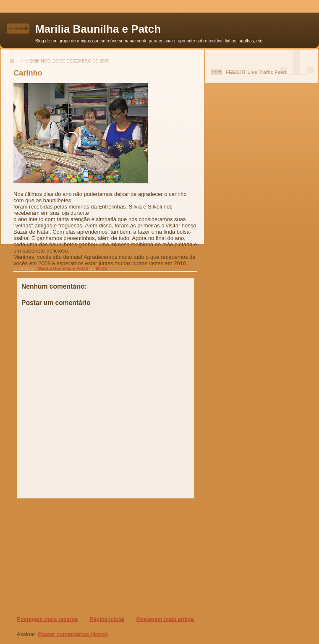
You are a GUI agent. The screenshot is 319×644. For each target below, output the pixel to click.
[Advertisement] (68, 557)
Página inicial (107, 619)
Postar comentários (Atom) (73, 634)
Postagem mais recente (47, 619)
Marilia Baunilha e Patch (98, 29)
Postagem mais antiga (165, 619)
